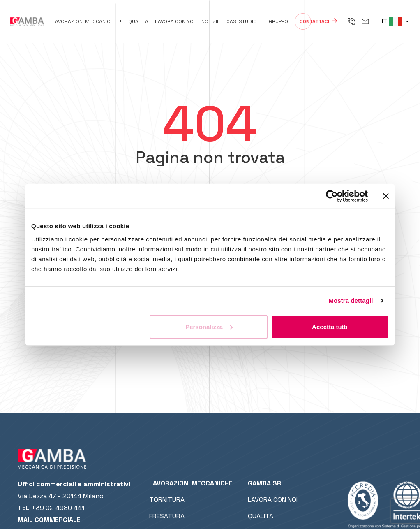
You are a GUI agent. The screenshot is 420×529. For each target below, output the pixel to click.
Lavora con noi (175, 21)
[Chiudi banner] (386, 196)
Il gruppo (276, 21)
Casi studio (242, 21)
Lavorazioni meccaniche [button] (84, 21)
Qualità (138, 21)
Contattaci (314, 21)
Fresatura (167, 516)
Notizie (211, 21)
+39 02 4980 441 (58, 508)
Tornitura (167, 500)
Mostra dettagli (351, 300)
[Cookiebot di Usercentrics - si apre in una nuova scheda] (332, 196)
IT (392, 21)
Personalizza (209, 326)
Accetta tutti (330, 326)
